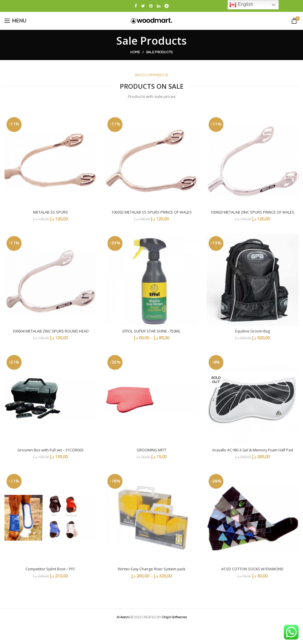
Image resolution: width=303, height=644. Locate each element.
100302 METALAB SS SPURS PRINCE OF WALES (151, 215)
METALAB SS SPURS (51, 213)
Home (135, 52)
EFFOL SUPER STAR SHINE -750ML (151, 338)
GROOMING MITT (151, 463)
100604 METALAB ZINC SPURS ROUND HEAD (50, 340)
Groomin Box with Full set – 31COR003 (50, 463)
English (241, 5)
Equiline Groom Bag (253, 338)
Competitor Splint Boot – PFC (51, 587)
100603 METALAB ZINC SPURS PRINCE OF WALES (252, 215)
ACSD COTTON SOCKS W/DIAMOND (252, 587)
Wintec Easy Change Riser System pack (151, 587)
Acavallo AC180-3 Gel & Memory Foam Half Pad (252, 465)
